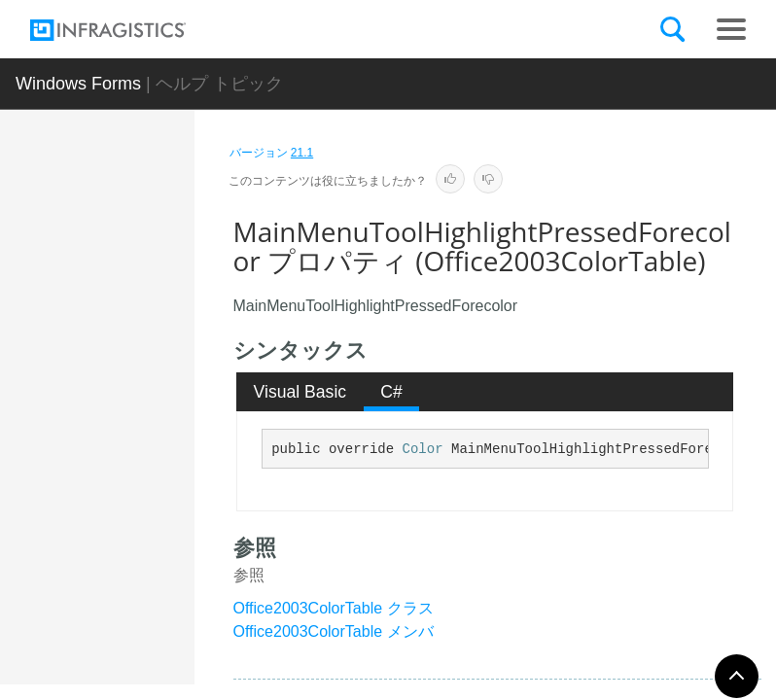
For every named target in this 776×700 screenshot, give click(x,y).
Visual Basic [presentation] (300, 392)
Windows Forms (78, 84)
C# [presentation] (391, 392)
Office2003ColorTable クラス (334, 608)
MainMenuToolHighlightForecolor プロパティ (167, 383)
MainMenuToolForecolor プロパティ (167, 252)
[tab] (300, 392)
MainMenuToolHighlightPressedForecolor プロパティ (167, 553)
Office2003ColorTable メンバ (334, 631)
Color (423, 449)
